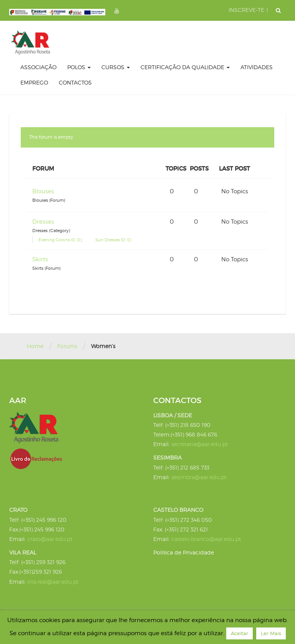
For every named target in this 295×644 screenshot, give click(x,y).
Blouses (43, 191)
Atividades (257, 67)
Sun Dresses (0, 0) (114, 240)
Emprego (34, 82)
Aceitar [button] (239, 633)
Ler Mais (271, 633)
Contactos (75, 82)
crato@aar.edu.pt (50, 539)
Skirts (40, 259)
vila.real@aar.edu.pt (53, 582)
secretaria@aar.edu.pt (200, 444)
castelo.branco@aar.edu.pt (206, 539)
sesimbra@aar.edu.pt (199, 477)
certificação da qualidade (185, 67)
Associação (38, 67)
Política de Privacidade (184, 552)
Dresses (43, 222)
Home (35, 346)
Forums (67, 346)
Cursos (116, 67)
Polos (79, 67)
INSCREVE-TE (246, 10)
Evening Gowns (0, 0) (60, 240)
